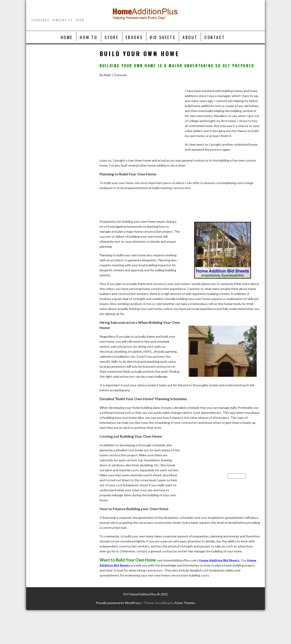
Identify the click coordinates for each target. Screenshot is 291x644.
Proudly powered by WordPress (118, 603)
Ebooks (134, 37)
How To (89, 37)
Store (112, 37)
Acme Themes (185, 603)
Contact (215, 37)
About (190, 37)
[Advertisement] (140, 125)
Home (67, 37)
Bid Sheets (163, 37)
